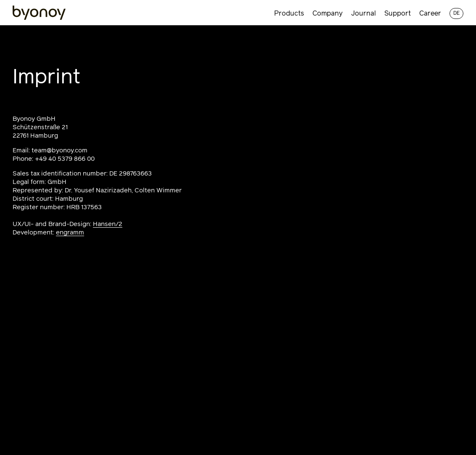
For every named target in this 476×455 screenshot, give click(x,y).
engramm (70, 233)
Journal (364, 13)
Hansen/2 (108, 224)
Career (430, 13)
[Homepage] (39, 13)
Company (328, 13)
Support (398, 13)
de (456, 13)
